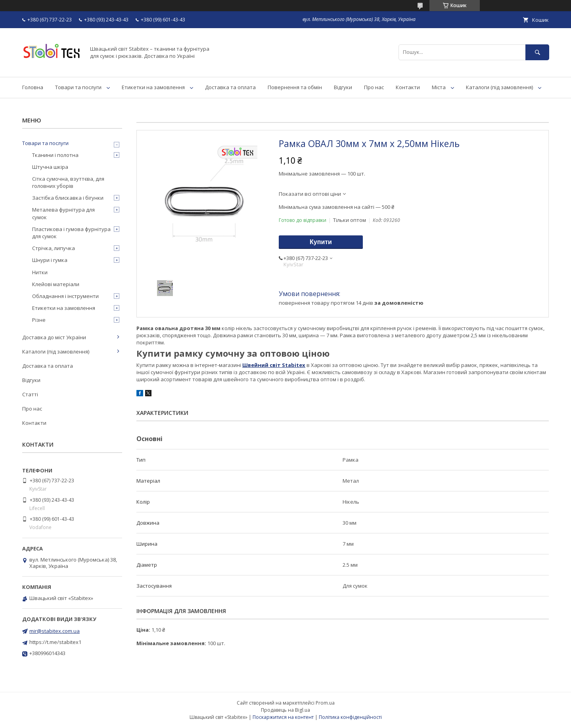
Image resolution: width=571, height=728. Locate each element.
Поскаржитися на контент (283, 717)
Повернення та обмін (295, 87)
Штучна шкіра (50, 167)
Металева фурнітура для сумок (63, 213)
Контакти (408, 87)
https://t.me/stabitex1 (55, 642)
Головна (33, 87)
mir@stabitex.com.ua (55, 631)
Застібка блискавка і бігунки (68, 198)
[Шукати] (537, 52)
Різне (39, 320)
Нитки (40, 272)
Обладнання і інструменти (65, 296)
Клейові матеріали (56, 284)
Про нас (374, 87)
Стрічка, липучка (54, 248)
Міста (439, 87)
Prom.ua (325, 703)
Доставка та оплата (230, 87)
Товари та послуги (78, 87)
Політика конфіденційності (350, 717)
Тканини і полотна (55, 155)
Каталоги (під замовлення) (499, 87)
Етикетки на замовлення (153, 87)
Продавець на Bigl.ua (285, 710)
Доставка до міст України (54, 337)
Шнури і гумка (50, 260)
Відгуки (343, 87)
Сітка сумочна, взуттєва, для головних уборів (68, 182)
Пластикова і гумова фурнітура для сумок (71, 233)
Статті (30, 394)
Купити (321, 242)
